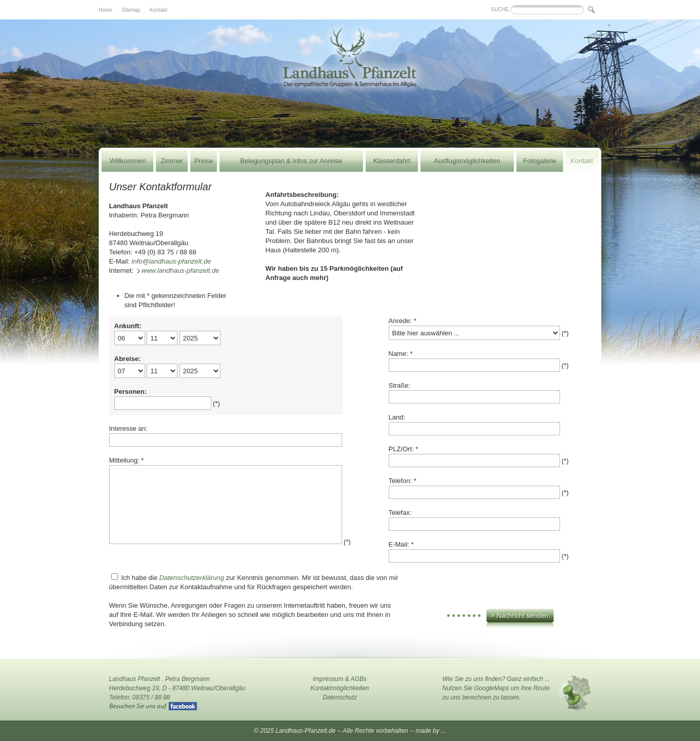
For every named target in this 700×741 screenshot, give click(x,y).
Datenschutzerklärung (192, 578)
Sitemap (131, 10)
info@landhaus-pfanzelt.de (172, 261)
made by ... (431, 731)
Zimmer (172, 161)
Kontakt (158, 10)
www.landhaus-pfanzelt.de (181, 271)
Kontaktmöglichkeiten (339, 688)
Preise (204, 161)
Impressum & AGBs (340, 679)
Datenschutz (340, 697)
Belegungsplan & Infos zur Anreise (292, 161)
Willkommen (128, 161)
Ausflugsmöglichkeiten (467, 161)
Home (106, 10)
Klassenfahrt (392, 161)
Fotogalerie (540, 161)
